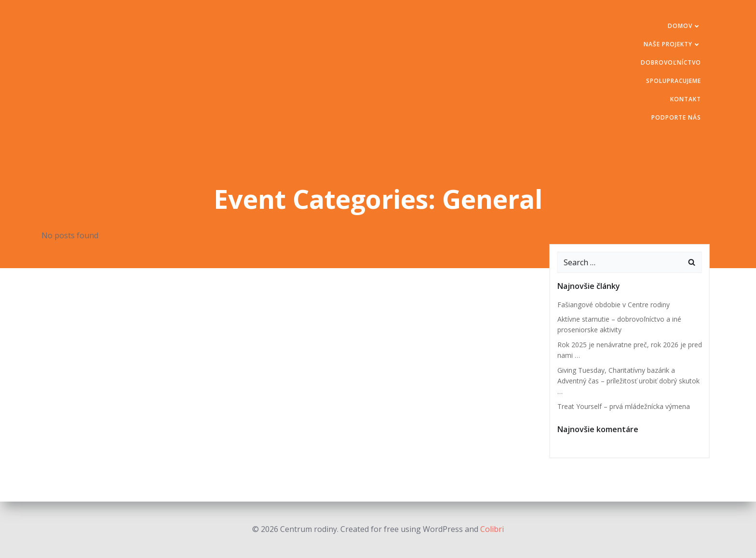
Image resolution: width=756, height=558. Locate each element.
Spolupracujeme (674, 81)
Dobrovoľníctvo (671, 62)
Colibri (492, 529)
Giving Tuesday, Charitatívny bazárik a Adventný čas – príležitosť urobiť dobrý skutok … (628, 381)
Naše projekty (672, 44)
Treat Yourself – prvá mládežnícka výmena (624, 406)
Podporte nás (676, 117)
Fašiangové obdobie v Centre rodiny (614, 305)
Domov (684, 26)
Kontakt (686, 99)
